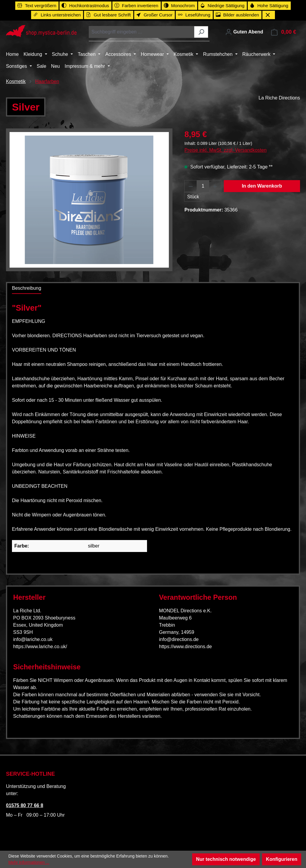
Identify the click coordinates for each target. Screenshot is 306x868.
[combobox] (142, 32)
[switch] (37, 6)
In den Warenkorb (262, 186)
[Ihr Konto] (244, 32)
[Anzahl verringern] (191, 186)
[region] (89, 200)
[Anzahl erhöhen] (215, 186)
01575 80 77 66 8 (25, 805)
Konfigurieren (282, 859)
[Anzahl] (203, 186)
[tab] (27, 289)
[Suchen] (201, 32)
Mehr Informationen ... (29, 862)
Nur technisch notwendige (226, 859)
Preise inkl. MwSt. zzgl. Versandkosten (225, 150)
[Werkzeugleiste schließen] (269, 15)
